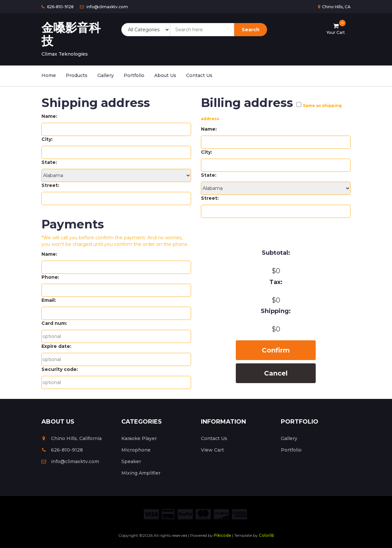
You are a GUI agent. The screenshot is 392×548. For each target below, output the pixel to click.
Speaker (131, 461)
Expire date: (56, 346)
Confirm (276, 350)
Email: (49, 300)
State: (49, 162)
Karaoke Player (139, 438)
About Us (165, 75)
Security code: (60, 369)
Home (49, 75)
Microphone (136, 450)
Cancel (276, 373)
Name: (49, 116)
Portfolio (134, 75)
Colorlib (266, 535)
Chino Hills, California (72, 438)
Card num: (54, 323)
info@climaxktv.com (70, 461)
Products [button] (77, 75)
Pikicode (222, 535)
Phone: (50, 277)
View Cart (212, 450)
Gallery (106, 75)
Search (251, 30)
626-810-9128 (62, 450)
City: (47, 139)
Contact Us (199, 75)
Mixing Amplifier (141, 473)
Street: (50, 185)
